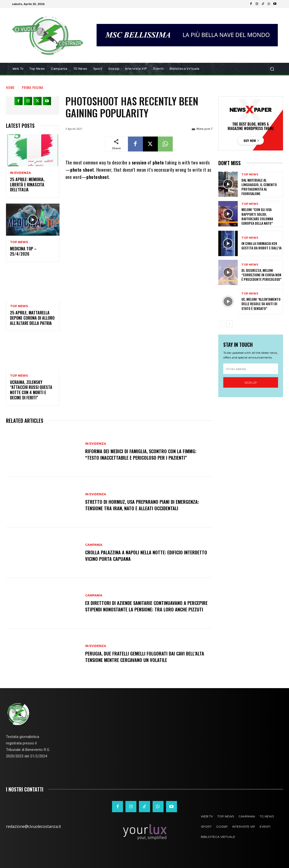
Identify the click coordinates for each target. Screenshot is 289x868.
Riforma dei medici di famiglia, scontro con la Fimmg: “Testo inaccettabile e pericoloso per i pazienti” (144, 454)
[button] (272, 69)
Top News (19, 242)
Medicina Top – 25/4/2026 (23, 251)
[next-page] (229, 324)
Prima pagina (33, 87)
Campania (94, 545)
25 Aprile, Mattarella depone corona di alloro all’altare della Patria (32, 318)
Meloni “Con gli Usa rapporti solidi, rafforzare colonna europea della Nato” (257, 216)
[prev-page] (221, 324)
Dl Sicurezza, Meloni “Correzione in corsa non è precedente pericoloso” (261, 275)
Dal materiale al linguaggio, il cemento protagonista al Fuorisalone (259, 187)
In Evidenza (20, 173)
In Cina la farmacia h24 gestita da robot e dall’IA (261, 246)
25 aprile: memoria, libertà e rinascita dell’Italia (27, 185)
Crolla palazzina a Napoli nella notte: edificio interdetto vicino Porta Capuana (137, 555)
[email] (251, 369)
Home (10, 87)
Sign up (251, 383)
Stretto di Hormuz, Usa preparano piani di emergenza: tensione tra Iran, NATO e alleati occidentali (145, 505)
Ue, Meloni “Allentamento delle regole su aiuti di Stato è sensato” (261, 304)
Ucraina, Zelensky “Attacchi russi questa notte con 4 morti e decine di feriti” (31, 390)
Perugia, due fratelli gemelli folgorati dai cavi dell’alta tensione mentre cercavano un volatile (139, 656)
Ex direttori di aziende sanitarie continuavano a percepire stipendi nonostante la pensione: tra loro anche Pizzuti (144, 606)
